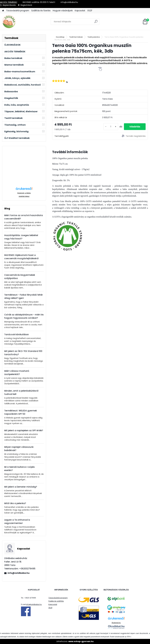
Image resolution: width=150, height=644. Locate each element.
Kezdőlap (60, 37)
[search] (96, 23)
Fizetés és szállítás (56, 601)
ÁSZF (90, 11)
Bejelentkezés (9, 5)
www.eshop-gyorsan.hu (81, 641)
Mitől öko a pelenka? (15, 503)
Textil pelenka (94, 37)
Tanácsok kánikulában (17, 334)
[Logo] (21, 22)
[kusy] (111, 127)
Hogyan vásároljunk (63, 11)
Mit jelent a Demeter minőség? (21, 487)
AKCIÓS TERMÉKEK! (9, 2)
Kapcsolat (80, 11)
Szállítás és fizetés (41, 11)
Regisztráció (26, 5)
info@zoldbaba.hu (19, 573)
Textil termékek (76, 37)
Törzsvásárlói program (18, 11)
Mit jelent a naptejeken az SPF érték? (24, 430)
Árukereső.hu (116, 623)
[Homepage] (3, 11)
